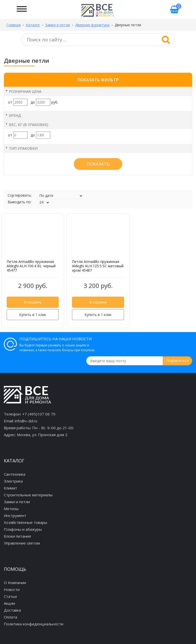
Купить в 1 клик (33, 315)
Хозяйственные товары (26, 522)
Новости (12, 589)
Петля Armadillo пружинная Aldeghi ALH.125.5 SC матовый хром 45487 (98, 266)
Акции (9, 603)
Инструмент (15, 515)
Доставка (12, 610)
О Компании (15, 583)
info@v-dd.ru (26, 421)
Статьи (10, 596)
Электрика (13, 481)
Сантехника (15, 474)
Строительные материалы (28, 495)
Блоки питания (17, 536)
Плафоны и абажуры (23, 529)
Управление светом (22, 543)
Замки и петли (17, 502)
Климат (10, 488)
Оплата (10, 617)
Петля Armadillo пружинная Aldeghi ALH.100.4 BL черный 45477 (31, 266)
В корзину (33, 302)
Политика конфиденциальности (34, 624)
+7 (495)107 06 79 (39, 414)
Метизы (11, 509)
